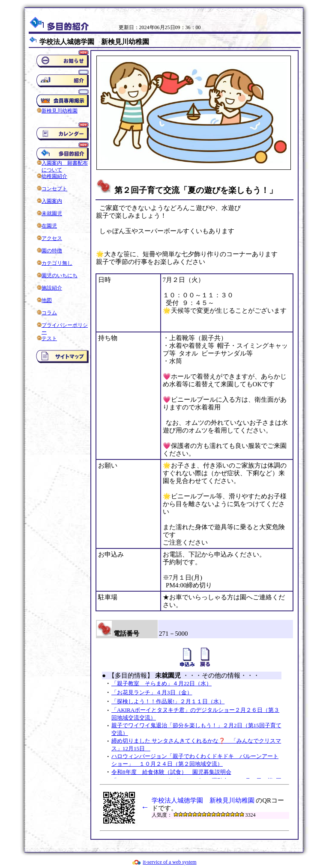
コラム (49, 313)
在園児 (49, 226)
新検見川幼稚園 (60, 111)
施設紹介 (52, 288)
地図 (47, 300)
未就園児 (52, 213)
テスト (49, 338)
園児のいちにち (60, 276)
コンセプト (54, 189)
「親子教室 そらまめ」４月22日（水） (162, 683)
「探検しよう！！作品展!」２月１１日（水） (168, 701)
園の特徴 (52, 251)
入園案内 (52, 201)
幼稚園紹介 (54, 176)
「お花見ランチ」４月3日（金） (152, 692)
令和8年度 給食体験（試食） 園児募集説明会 (171, 772)
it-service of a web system (169, 862)
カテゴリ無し (57, 263)
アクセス (52, 238)
